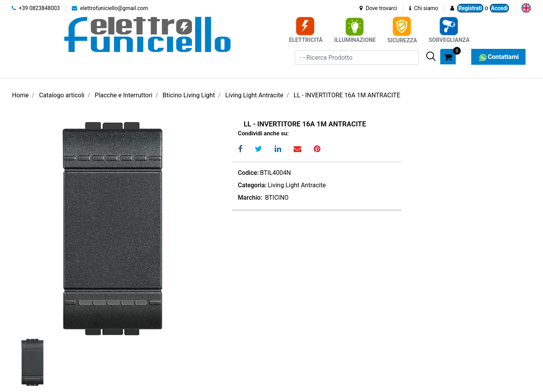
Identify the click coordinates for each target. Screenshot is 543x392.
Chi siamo (424, 8)
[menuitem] (526, 8)
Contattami (498, 57)
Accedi (499, 8)
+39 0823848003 (36, 8)
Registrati (470, 8)
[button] (431, 56)
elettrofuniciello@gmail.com (110, 8)
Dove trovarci (378, 8)
